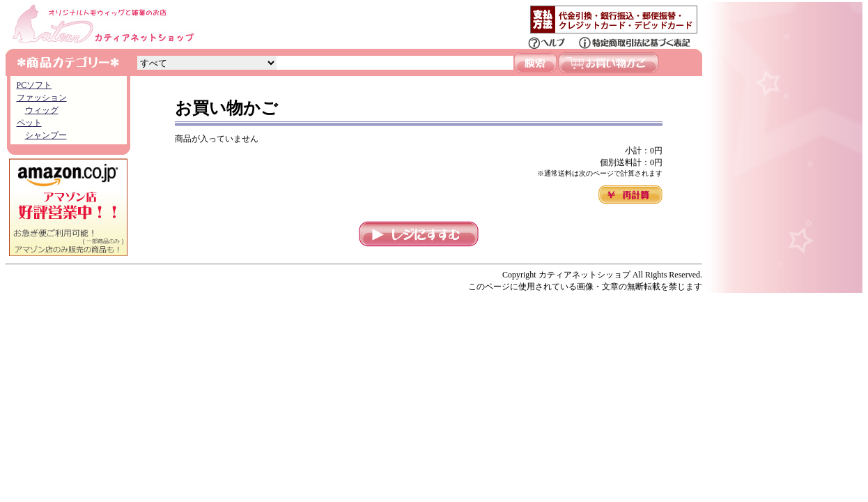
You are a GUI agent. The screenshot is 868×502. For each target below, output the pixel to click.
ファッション (42, 98)
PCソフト (34, 85)
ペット (29, 123)
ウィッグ (42, 110)
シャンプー (46, 135)
